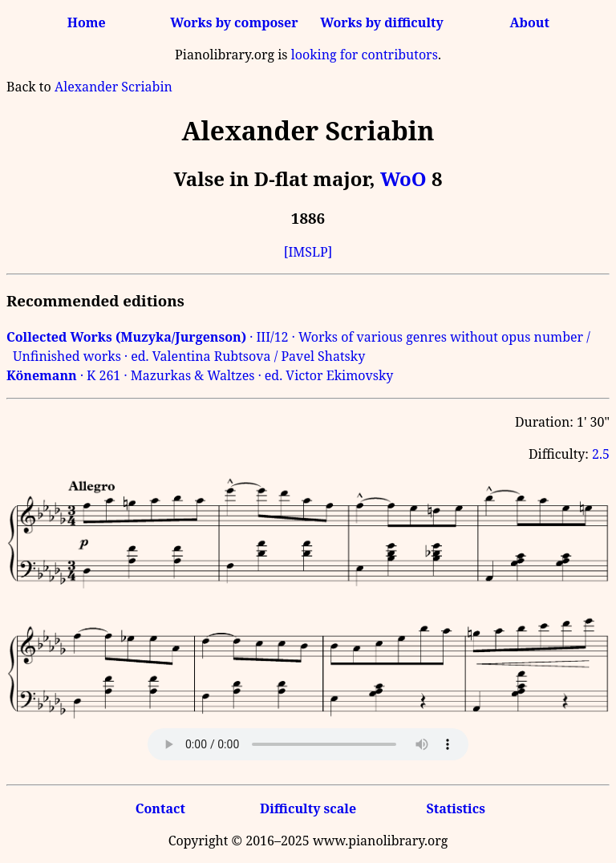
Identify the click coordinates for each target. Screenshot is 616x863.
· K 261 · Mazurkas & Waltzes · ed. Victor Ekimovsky (200, 375)
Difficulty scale (308, 808)
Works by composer (234, 22)
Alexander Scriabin (113, 87)
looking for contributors (365, 55)
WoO (403, 178)
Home (87, 22)
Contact (160, 808)
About (530, 22)
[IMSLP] (308, 252)
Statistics (455, 808)
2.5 (601, 454)
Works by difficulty (382, 22)
